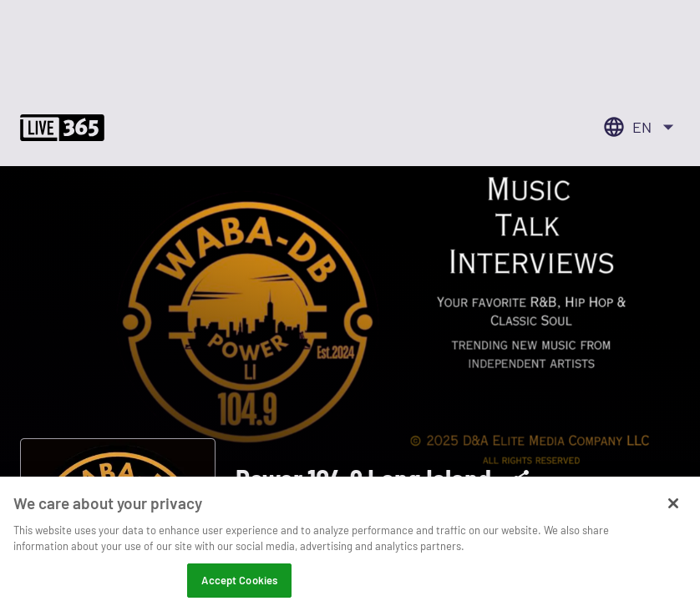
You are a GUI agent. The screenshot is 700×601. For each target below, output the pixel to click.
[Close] (673, 512)
